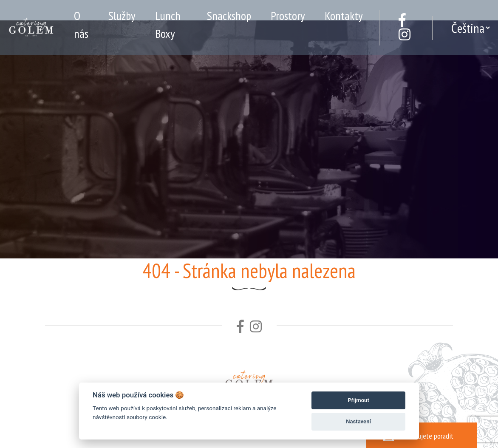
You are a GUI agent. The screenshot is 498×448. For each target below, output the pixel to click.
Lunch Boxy (168, 24)
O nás (81, 24)
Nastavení (358, 421)
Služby (122, 16)
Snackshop (229, 16)
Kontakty (344, 16)
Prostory (288, 16)
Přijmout (358, 400)
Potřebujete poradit (418, 435)
